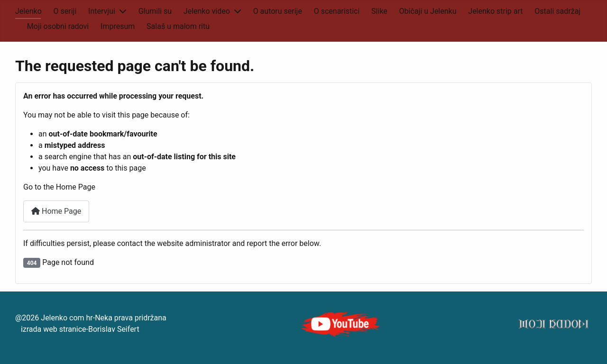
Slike (379, 11)
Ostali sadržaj (557, 11)
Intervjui (102, 11)
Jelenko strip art (495, 11)
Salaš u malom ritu (178, 26)
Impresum (118, 26)
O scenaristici (337, 11)
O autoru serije (278, 11)
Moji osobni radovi (58, 26)
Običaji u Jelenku (428, 11)
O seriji (65, 11)
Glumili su (155, 11)
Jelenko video (207, 11)
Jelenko (28, 11)
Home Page (56, 211)
